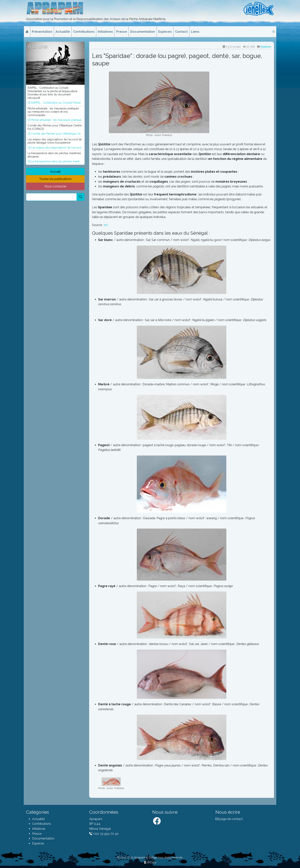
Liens (195, 32)
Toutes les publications (55, 179)
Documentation (143, 32)
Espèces (165, 32)
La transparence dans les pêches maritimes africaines (55, 161)
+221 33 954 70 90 (104, 834)
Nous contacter (55, 186)
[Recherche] (51, 197)
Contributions (84, 32)
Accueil (55, 172)
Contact (181, 32)
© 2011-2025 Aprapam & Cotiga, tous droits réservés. (150, 857)
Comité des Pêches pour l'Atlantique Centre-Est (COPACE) (55, 134)
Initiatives (105, 32)
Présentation (42, 32)
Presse (122, 32)
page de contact (229, 819)
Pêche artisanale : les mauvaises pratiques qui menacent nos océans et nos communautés (55, 120)
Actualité (63, 32)
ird (106, 225)
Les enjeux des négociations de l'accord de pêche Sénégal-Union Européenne (55, 148)
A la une (37, 46)
